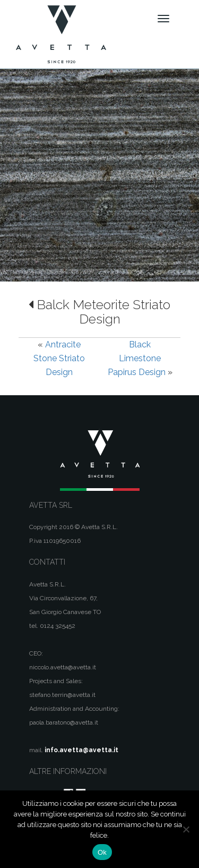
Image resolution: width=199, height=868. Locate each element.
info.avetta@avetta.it (81, 750)
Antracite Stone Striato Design (59, 358)
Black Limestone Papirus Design (137, 358)
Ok (102, 852)
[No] (186, 829)
